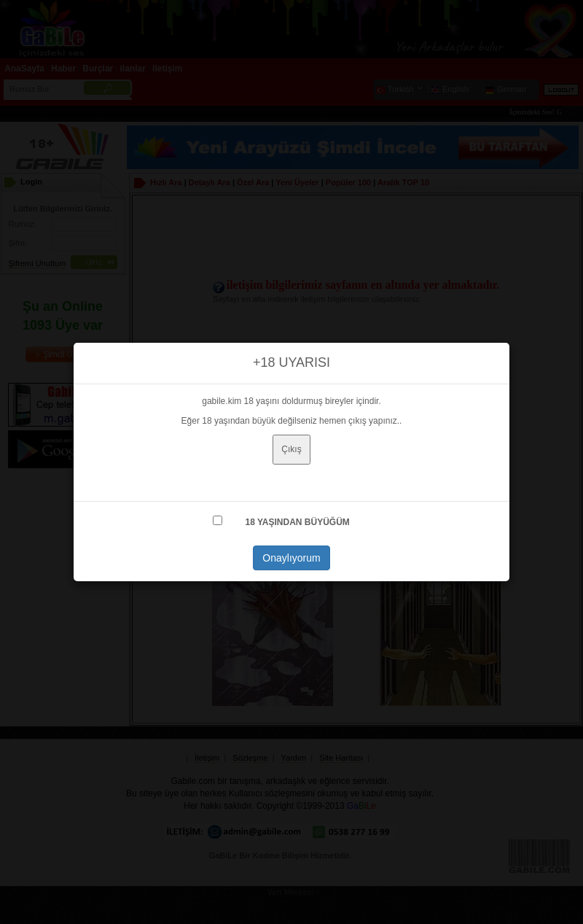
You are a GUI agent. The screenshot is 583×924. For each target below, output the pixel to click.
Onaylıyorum (291, 558)
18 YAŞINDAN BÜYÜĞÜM (297, 522)
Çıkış (291, 449)
